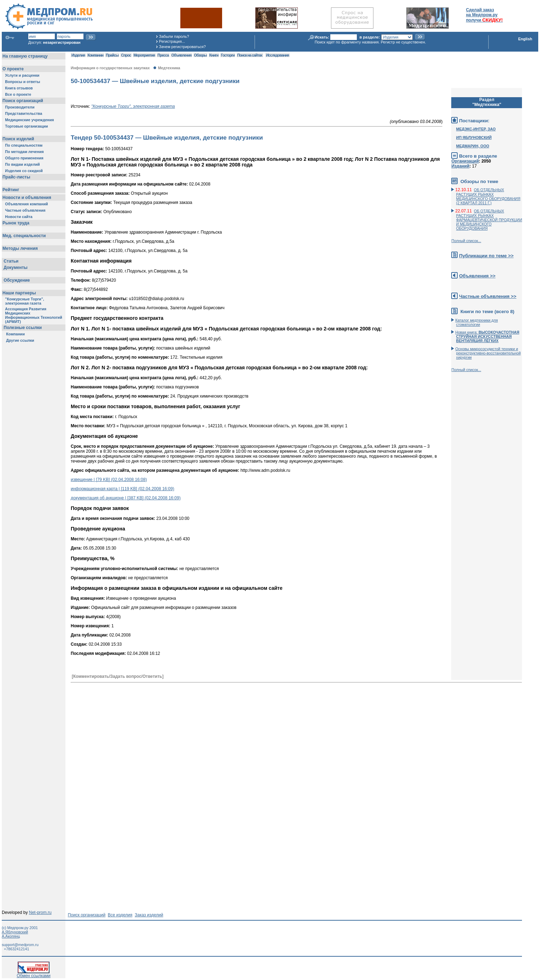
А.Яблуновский (15, 932)
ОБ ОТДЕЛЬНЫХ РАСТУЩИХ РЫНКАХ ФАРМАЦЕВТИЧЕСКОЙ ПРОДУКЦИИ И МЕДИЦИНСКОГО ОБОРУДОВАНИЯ (489, 220)
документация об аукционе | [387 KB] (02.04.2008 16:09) (126, 498)
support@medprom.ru (20, 945)
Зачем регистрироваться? (182, 47)
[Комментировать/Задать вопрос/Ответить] (118, 676)
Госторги (228, 55)
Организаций (465, 161)
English (525, 39)
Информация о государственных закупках (110, 68)
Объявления (181, 55)
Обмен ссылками (34, 974)
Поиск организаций (87, 915)
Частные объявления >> (488, 296)
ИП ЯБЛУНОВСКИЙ (474, 137)
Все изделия (120, 915)
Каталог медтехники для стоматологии (476, 322)
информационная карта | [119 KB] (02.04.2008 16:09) (123, 489)
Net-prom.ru (40, 912)
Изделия (78, 55)
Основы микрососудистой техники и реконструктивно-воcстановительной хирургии (488, 353)
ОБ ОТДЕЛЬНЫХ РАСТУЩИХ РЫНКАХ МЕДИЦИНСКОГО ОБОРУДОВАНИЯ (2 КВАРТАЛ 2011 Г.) (488, 196)
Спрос (126, 55)
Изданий (460, 166)
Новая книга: (487, 336)
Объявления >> (477, 276)
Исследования (277, 55)
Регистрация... (172, 41)
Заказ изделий (149, 915)
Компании (95, 55)
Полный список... (466, 241)
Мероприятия (144, 55)
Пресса (163, 55)
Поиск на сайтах (250, 55)
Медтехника (169, 68)
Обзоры (201, 55)
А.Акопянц (11, 936)
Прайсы (112, 55)
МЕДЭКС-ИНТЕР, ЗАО (476, 129)
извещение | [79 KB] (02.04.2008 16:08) (109, 480)
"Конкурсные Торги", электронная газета (133, 106)
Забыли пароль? (174, 36)
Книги (214, 55)
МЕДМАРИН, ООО (473, 146)
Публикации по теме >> (486, 256)
